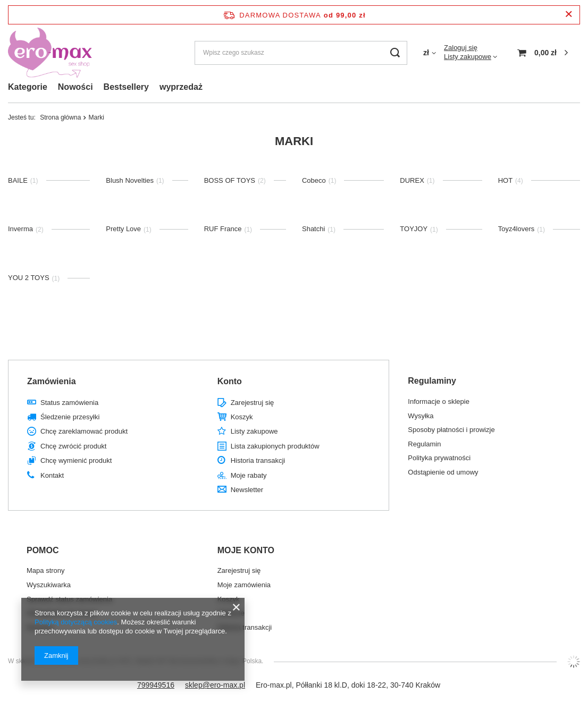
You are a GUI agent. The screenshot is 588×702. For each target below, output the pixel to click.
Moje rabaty (249, 475)
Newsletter (247, 490)
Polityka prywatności (439, 458)
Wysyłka (421, 416)
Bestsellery (126, 87)
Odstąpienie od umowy (443, 472)
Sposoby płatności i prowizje (451, 430)
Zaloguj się (461, 48)
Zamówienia (52, 381)
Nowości (75, 87)
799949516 (156, 685)
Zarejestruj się (253, 403)
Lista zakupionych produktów (275, 446)
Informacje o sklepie (439, 401)
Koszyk (242, 417)
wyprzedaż (181, 87)
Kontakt (52, 475)
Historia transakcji (258, 460)
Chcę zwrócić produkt (73, 446)
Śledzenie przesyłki (70, 417)
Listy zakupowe (468, 57)
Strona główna (60, 117)
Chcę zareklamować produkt (84, 431)
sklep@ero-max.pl (215, 685)
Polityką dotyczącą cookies (76, 622)
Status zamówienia (69, 403)
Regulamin (424, 444)
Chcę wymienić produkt (76, 460)
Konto (230, 381)
